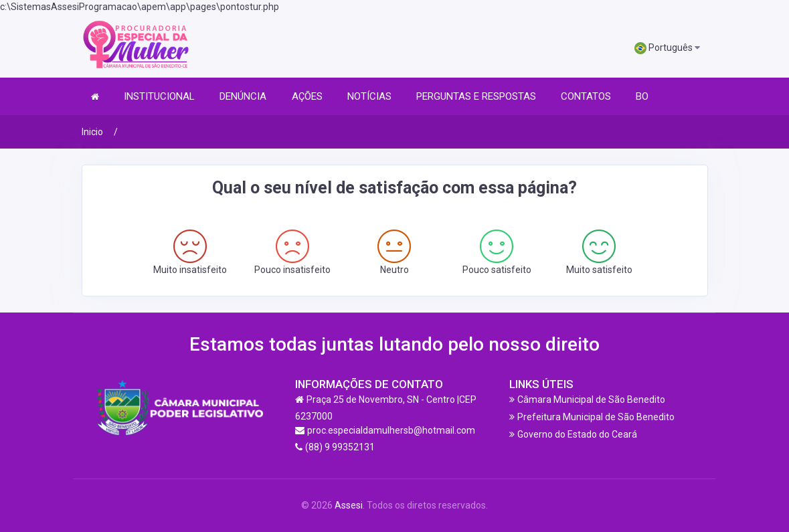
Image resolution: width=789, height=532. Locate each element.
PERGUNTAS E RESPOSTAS (476, 96)
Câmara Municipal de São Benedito (591, 400)
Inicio (92, 132)
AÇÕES (307, 96)
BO (642, 96)
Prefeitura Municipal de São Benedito (596, 417)
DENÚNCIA (243, 96)
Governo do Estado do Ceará (577, 434)
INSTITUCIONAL (159, 96)
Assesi (349, 505)
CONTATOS (586, 96)
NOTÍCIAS (369, 96)
